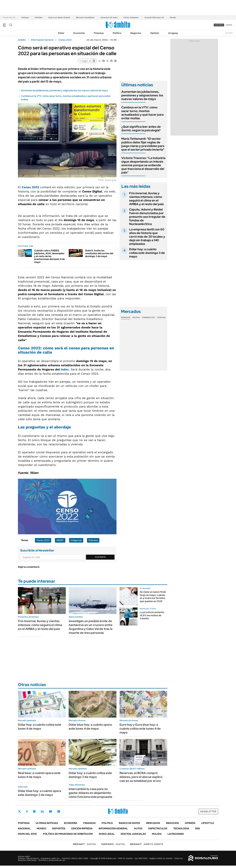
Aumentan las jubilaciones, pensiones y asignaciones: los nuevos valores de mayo (64, 90)
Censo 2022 (65, 40)
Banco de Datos (129, 823)
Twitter (19, 811)
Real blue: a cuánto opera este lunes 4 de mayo (39, 775)
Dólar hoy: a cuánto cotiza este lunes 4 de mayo (40, 727)
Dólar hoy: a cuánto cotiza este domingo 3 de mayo (147, 253)
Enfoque (25, 17)
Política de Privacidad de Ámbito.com (68, 834)
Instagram (34, 811)
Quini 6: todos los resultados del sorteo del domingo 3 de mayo (99, 253)
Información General (42, 40)
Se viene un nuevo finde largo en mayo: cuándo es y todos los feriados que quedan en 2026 (153, 597)
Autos (138, 828)
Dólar (61, 33)
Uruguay (173, 33)
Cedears (161, 317)
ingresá (229, 25)
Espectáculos (158, 828)
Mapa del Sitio (27, 834)
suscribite (219, 25)
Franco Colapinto (131, 17)
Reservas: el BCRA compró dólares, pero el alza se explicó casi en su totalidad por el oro (141, 777)
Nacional (24, 828)
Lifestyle (208, 823)
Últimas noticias (47, 823)
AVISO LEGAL (107, 834)
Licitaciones (176, 834)
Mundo (41, 828)
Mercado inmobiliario (85, 17)
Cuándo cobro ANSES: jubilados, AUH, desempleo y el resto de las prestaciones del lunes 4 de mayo (49, 256)
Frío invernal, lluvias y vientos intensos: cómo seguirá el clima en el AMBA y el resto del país (146, 199)
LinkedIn (42, 811)
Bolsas (136, 317)
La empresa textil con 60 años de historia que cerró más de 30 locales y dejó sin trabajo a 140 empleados (147, 237)
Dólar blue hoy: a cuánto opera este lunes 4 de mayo (90, 727)
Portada (24, 823)
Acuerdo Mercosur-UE (154, 17)
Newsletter (229, 33)
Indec (65, 369)
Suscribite (100, 557)
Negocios (136, 33)
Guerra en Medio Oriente (59, 17)
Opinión (155, 33)
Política (117, 33)
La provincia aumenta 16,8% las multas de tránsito (152, 615)
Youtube (50, 811)
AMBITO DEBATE (147, 844)
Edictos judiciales (133, 834)
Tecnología (181, 828)
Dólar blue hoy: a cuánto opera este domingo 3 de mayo (40, 793)
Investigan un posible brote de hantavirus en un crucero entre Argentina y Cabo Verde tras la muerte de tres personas (91, 627)
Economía (79, 33)
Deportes (59, 828)
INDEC (60, 540)
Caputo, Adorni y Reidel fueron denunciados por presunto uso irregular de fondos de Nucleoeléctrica (147, 217)
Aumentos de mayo (109, 17)
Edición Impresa (82, 828)
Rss (198, 828)
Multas (157, 834)
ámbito (22, 40)
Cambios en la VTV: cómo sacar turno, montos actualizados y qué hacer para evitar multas (142, 113)
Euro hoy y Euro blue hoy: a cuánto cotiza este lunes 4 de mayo (140, 729)
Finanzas (99, 33)
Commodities (148, 317)
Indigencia (76, 540)
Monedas (126, 317)
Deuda (173, 17)
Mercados (153, 823)
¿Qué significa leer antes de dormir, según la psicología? (141, 128)
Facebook (27, 811)
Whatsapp (59, 811)
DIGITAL (85, 844)
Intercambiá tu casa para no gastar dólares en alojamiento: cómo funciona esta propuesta (90, 793)
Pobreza (93, 540)
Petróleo (39, 17)
